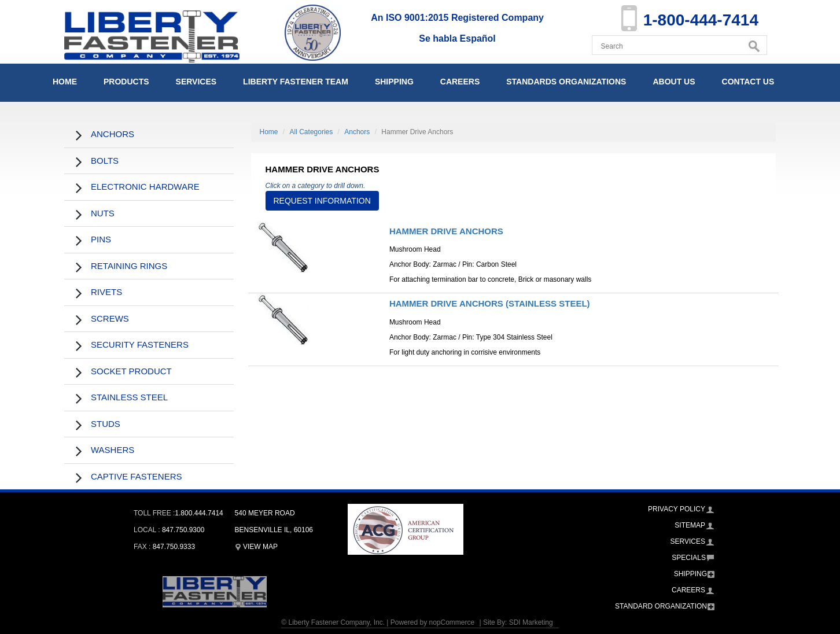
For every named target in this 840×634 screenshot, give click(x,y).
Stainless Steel (129, 397)
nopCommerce (452, 622)
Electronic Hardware (145, 187)
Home (65, 82)
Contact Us (748, 82)
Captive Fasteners (137, 476)
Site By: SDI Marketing (518, 622)
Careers (460, 82)
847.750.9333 (174, 547)
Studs (106, 424)
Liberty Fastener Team (296, 82)
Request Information (322, 201)
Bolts (105, 161)
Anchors (113, 134)
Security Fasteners (140, 344)
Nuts (103, 213)
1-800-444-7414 (701, 20)
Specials (689, 558)
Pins (101, 239)
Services (196, 82)
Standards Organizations (566, 82)
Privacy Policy (677, 509)
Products (126, 82)
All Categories (312, 132)
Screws (110, 318)
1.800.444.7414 (199, 513)
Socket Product (131, 371)
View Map (256, 547)
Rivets (106, 292)
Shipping (394, 82)
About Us (674, 82)
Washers (113, 450)
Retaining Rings (129, 266)
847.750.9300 (183, 530)
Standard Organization (661, 606)
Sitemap (690, 525)
